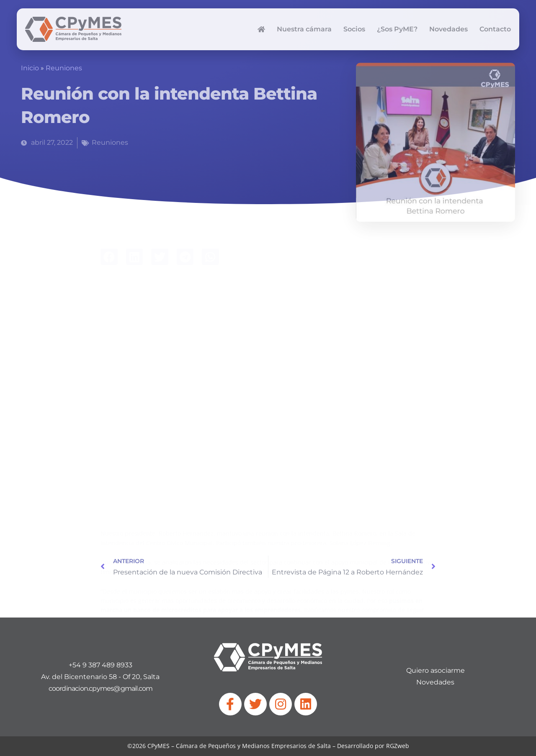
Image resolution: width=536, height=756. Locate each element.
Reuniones (64, 68)
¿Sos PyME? (397, 29)
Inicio (30, 68)
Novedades (448, 29)
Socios (354, 29)
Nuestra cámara (304, 29)
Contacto (495, 29)
